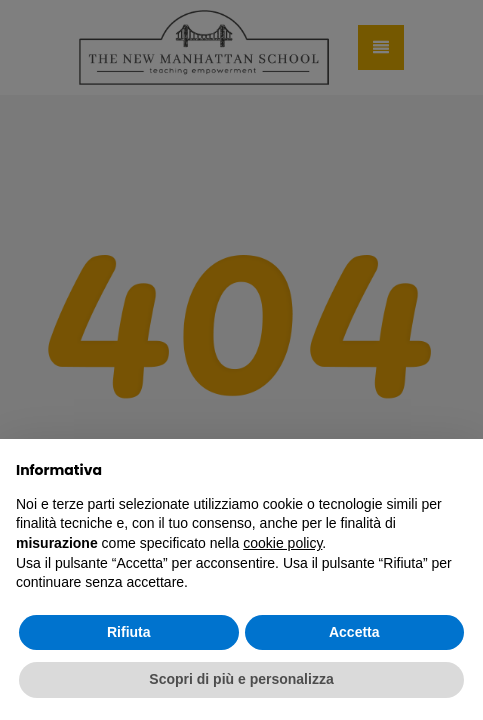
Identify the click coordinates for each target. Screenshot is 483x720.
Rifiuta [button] (129, 632)
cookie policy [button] (282, 543)
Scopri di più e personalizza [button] (241, 679)
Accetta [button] (354, 632)
